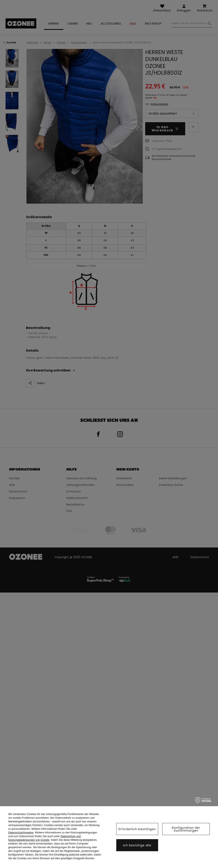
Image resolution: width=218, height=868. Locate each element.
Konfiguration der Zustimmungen (186, 829)
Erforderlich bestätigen (137, 829)
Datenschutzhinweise (21, 832)
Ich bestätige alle (137, 845)
